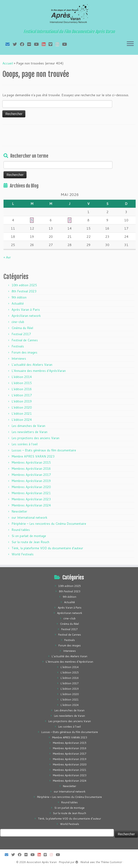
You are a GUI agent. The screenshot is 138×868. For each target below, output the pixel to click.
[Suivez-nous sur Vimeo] (52, 44)
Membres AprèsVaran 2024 (31, 505)
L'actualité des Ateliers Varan (32, 365)
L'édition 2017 (22, 395)
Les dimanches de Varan (28, 426)
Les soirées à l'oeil (25, 444)
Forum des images (24, 352)
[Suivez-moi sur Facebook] (24, 44)
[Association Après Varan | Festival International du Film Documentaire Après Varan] (69, 15)
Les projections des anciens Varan (35, 438)
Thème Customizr (111, 862)
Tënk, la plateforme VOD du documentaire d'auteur (47, 548)
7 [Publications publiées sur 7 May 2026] (70, 220)
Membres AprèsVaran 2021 (31, 493)
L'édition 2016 (22, 389)
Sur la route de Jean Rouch (30, 542)
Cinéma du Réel (22, 328)
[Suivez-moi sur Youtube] (38, 44)
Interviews (19, 358)
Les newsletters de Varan (29, 432)
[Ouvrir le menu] (130, 44)
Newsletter (19, 511)
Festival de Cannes (25, 340)
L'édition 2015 (22, 383)
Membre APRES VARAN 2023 (33, 456)
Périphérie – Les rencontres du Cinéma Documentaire (49, 524)
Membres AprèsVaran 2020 (31, 487)
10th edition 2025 (24, 285)
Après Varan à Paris (26, 310)
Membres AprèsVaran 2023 (31, 499)
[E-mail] (9, 44)
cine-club (18, 322)
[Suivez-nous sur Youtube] (66, 44)
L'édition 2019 (22, 401)
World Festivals (23, 554)
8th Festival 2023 (24, 291)
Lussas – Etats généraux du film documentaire (44, 450)
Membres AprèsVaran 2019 (31, 481)
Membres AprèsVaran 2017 (31, 475)
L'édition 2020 (22, 407)
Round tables (21, 530)
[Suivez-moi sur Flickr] (31, 44)
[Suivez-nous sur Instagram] (59, 44)
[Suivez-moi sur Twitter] (16, 44)
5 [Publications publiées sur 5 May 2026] (32, 220)
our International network (29, 518)
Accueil (8, 63)
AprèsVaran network (26, 316)
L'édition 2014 (22, 377)
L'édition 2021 (22, 414)
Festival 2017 (21, 334)
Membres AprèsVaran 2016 (31, 469)
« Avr (7, 257)
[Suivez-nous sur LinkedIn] (45, 44)
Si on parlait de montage (29, 536)
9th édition (19, 297)
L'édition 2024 (22, 420)
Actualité (18, 303)
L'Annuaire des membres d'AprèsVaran (39, 371)
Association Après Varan (42, 862)
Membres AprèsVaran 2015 (31, 462)
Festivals (18, 346)
